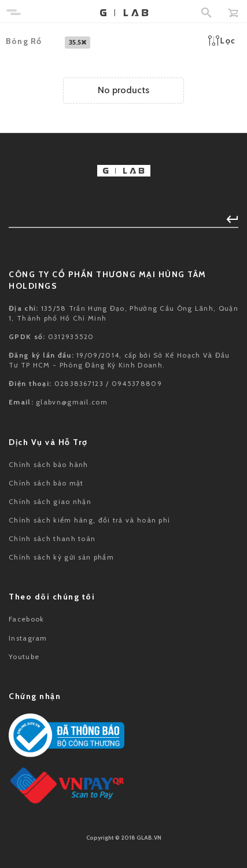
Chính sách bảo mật (46, 483)
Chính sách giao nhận (50, 501)
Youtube (24, 656)
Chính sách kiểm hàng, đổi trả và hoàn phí (89, 520)
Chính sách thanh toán (52, 538)
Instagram (28, 638)
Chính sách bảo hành (49, 464)
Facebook (26, 619)
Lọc (222, 41)
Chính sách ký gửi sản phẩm (61, 557)
